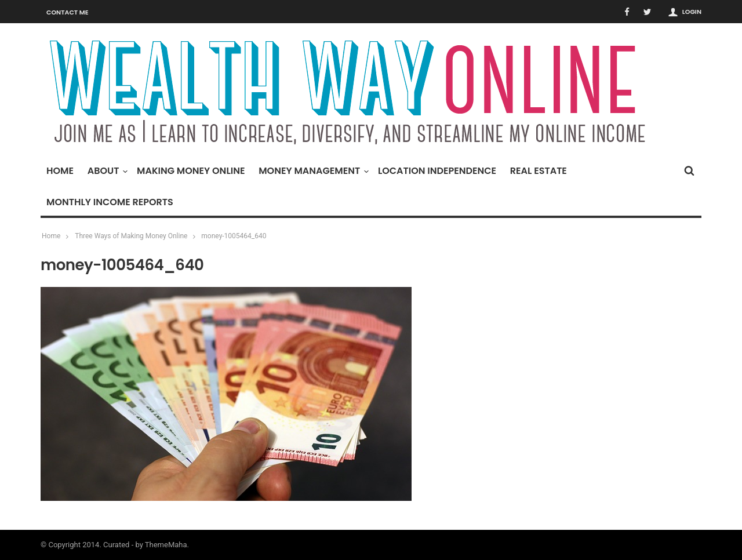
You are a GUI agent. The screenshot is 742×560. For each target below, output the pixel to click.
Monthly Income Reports (110, 202)
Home (60, 171)
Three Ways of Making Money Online (131, 236)
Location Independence (437, 171)
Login (692, 12)
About (106, 171)
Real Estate (539, 171)
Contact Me (68, 12)
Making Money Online (191, 171)
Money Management (312, 171)
